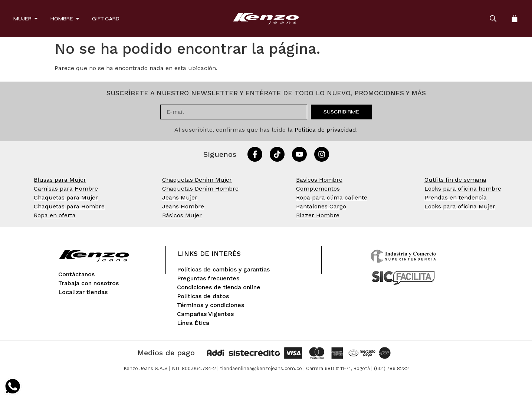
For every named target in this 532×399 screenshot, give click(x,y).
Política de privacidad (325, 130)
